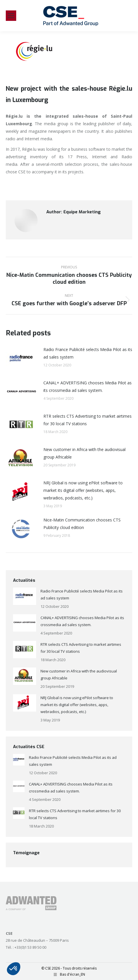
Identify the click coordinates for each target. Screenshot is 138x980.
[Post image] (22, 359)
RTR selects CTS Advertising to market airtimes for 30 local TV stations (88, 420)
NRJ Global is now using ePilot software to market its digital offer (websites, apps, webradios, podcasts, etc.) (83, 490)
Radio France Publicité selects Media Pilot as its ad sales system (88, 353)
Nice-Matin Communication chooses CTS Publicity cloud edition (82, 524)
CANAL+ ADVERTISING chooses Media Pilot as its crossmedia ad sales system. (88, 387)
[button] (14, 969)
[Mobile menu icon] (11, 16)
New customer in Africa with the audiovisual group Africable (84, 453)
